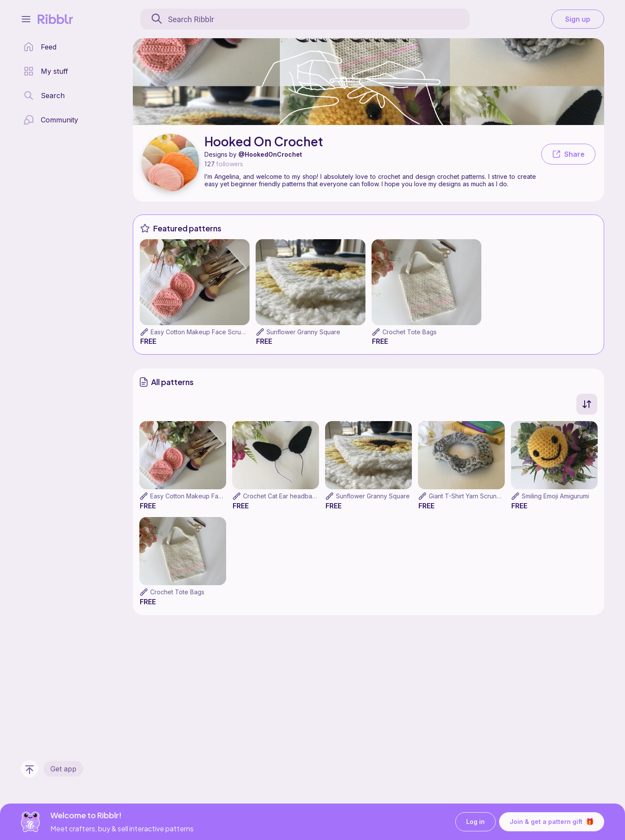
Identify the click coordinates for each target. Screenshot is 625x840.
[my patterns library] (46, 71)
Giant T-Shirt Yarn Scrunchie (469, 496)
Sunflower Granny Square (303, 332)
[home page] (40, 47)
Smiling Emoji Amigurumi (555, 496)
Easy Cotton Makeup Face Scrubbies (204, 332)
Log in (475, 822)
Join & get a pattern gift (552, 822)
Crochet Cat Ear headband (281, 496)
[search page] (44, 96)
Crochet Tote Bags (410, 332)
